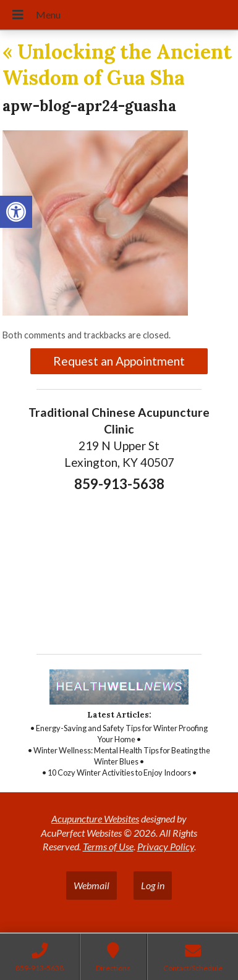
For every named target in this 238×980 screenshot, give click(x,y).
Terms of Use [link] (108, 846)
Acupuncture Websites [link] (95, 819)
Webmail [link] (91, 885)
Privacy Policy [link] (166, 846)
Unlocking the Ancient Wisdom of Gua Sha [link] (117, 65)
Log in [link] (153, 885)
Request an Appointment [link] (119, 361)
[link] (16, 212)
